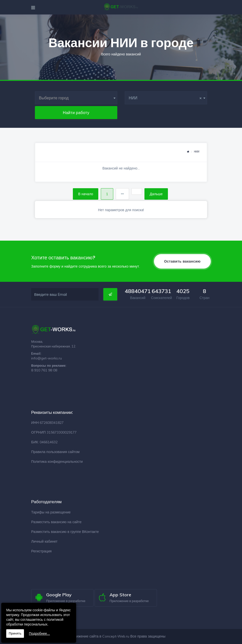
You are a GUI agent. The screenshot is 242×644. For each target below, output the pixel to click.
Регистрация (41, 551)
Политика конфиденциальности (57, 462)
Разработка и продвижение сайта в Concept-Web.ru (87, 636)
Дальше (156, 194)
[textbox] (76, 98)
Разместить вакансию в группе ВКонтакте (65, 532)
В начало (86, 194)
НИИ (197, 152)
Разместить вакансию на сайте (56, 522)
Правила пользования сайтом (55, 452)
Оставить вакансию (182, 261)
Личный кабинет (44, 541)
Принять (15, 633)
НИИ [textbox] (165, 98)
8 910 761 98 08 (44, 370)
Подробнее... (39, 634)
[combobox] (76, 98)
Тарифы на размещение (51, 512)
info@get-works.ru (47, 358)
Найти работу (76, 113)
